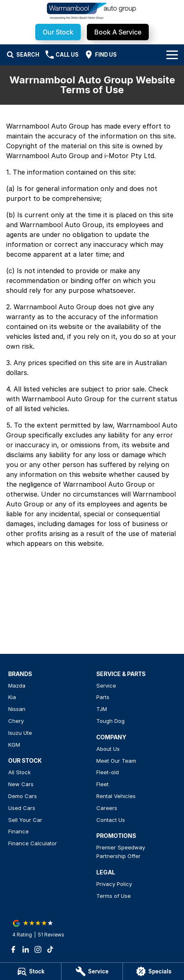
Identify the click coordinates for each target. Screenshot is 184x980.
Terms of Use (114, 896)
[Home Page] (92, 11)
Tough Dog (110, 721)
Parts (103, 697)
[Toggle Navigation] (172, 55)
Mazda (17, 686)
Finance (18, 831)
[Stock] (31, 971)
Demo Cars (23, 796)
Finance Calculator (33, 843)
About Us (108, 749)
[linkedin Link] (26, 949)
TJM (102, 709)
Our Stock (58, 32)
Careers (107, 808)
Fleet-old (108, 772)
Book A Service (118, 32)
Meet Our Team (116, 761)
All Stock (19, 772)
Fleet (102, 784)
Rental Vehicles (116, 796)
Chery (16, 721)
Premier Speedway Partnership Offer (121, 852)
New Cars (21, 784)
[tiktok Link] (50, 949)
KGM (14, 745)
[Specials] (153, 971)
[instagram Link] (38, 949)
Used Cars (22, 808)
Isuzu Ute (20, 733)
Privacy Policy (114, 884)
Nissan (17, 709)
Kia (12, 697)
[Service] (92, 971)
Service (106, 686)
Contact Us (111, 820)
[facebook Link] (13, 949)
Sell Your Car (25, 820)
